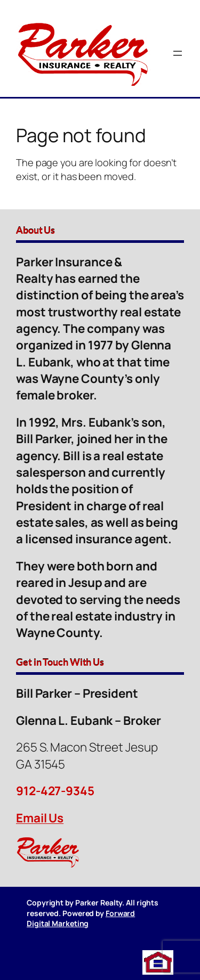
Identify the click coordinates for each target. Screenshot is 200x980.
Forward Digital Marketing (81, 918)
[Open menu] (178, 53)
